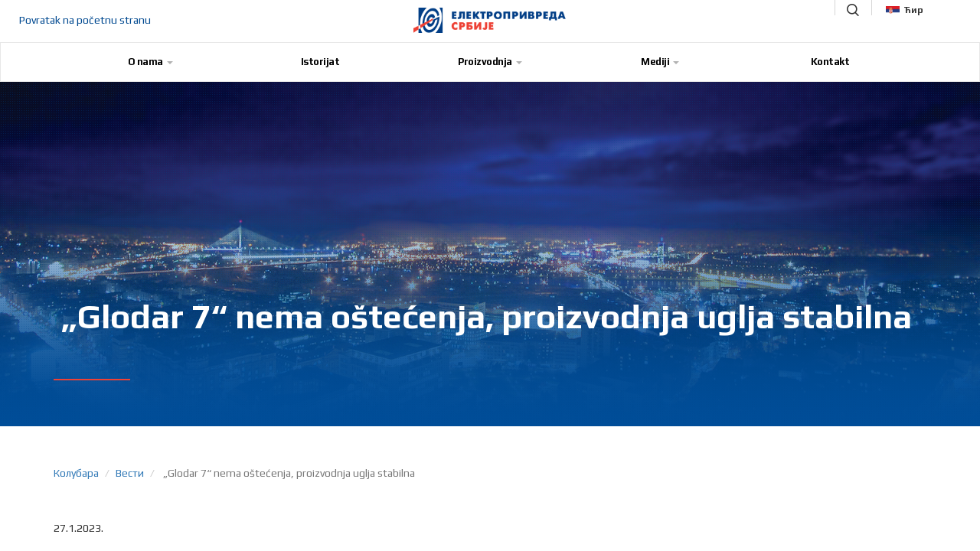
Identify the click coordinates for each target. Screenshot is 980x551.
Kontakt (830, 62)
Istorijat (320, 62)
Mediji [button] (660, 62)
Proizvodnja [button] (490, 62)
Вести (130, 473)
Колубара (76, 473)
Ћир (905, 10)
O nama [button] (150, 62)
